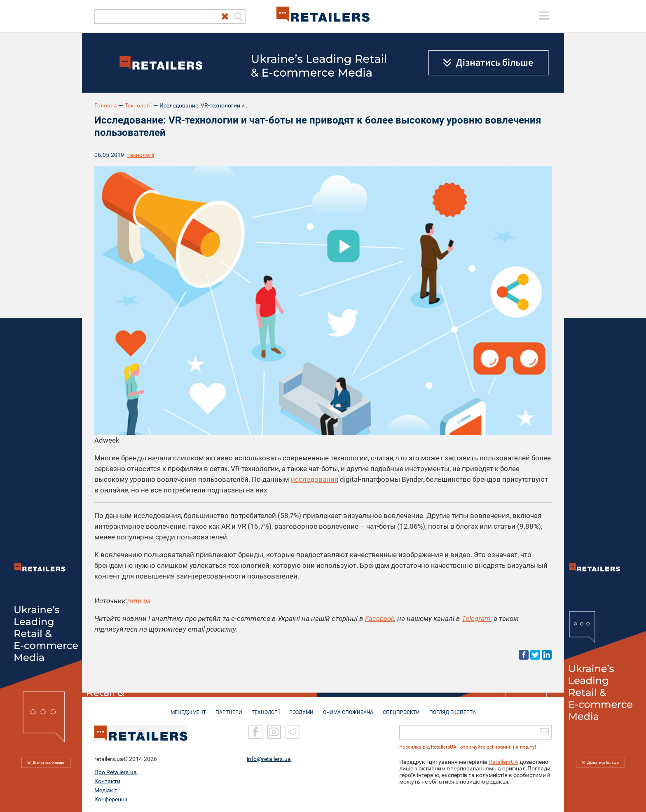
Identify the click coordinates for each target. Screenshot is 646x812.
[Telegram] (293, 732)
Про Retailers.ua (116, 772)
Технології (138, 105)
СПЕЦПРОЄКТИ (401, 708)
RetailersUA (503, 762)
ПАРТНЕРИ (229, 708)
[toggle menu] (544, 16)
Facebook (380, 618)
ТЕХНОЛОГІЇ (266, 708)
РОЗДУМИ (301, 708)
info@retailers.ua (269, 759)
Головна (106, 105)
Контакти (107, 781)
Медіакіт (106, 790)
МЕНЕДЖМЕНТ (188, 708)
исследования (315, 479)
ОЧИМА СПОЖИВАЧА (348, 708)
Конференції (111, 799)
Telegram (476, 618)
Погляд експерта (453, 708)
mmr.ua (139, 601)
